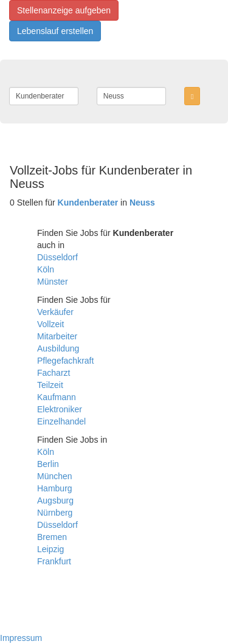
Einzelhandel (61, 421)
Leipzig (50, 549)
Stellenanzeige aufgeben (64, 10)
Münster (53, 282)
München (55, 476)
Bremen (52, 537)
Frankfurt (54, 561)
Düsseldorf (57, 257)
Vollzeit (50, 324)
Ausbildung (58, 348)
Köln (46, 269)
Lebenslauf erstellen (55, 31)
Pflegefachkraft (65, 361)
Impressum (21, 638)
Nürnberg (55, 513)
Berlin (48, 464)
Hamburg (55, 488)
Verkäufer (55, 312)
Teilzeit (50, 385)
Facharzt (54, 373)
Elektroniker (60, 409)
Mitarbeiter (57, 336)
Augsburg (55, 500)
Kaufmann (57, 397)
